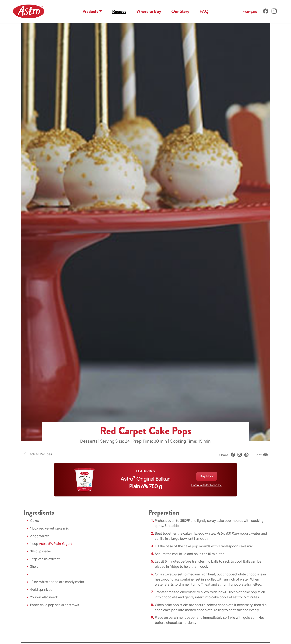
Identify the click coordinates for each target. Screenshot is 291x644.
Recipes (119, 11)
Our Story (180, 11)
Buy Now (207, 476)
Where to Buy (149, 11)
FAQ (204, 11)
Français (250, 11)
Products (90, 11)
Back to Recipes (38, 454)
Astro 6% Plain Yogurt (55, 544)
